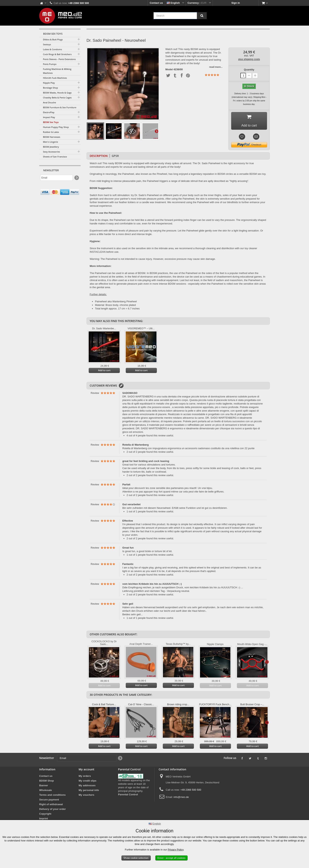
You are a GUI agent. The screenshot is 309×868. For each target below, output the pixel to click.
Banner (44, 787)
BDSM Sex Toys (51, 122)
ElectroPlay (49, 112)
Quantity (249, 70)
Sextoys (47, 44)
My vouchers (86, 796)
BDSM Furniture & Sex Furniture (60, 107)
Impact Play (49, 117)
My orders (85, 777)
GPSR (115, 157)
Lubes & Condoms (52, 49)
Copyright (45, 815)
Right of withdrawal (51, 806)
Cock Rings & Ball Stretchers (57, 54)
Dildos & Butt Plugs (53, 39)
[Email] (56, 178)
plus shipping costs (249, 59)
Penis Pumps (50, 64)
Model (169, 69)
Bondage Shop (50, 88)
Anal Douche (49, 102)
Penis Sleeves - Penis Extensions (59, 59)
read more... (216, 67)
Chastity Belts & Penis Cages (57, 98)
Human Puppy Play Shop (56, 127)
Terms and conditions (52, 796)
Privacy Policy (176, 850)
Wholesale (46, 792)
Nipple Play (49, 83)
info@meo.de (181, 798)
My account (87, 771)
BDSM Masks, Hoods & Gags (57, 93)
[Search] (202, 16)
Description (99, 157)
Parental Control (128, 796)
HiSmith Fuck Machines (55, 78)
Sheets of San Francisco (55, 157)
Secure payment (49, 801)
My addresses (87, 787)
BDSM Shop (47, 782)
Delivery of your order (53, 810)
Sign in (236, 3)
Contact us (156, 3)
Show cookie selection (136, 858)
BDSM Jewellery (51, 147)
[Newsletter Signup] (76, 178)
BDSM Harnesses (52, 137)
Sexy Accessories (51, 152)
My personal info (89, 792)
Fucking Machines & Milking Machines (57, 71)
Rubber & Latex (51, 132)
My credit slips (87, 782)
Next (156, 131)
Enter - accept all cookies (171, 858)
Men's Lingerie (50, 142)
